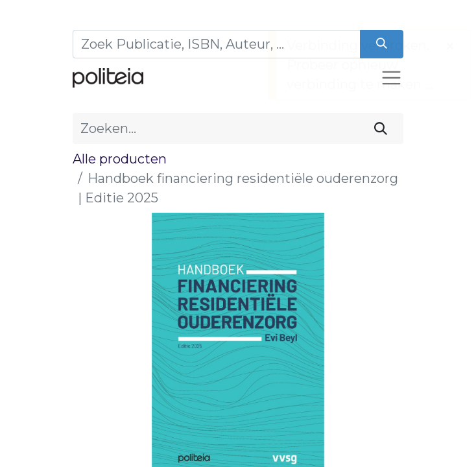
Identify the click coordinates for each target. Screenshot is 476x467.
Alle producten (120, 159)
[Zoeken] (382, 44)
